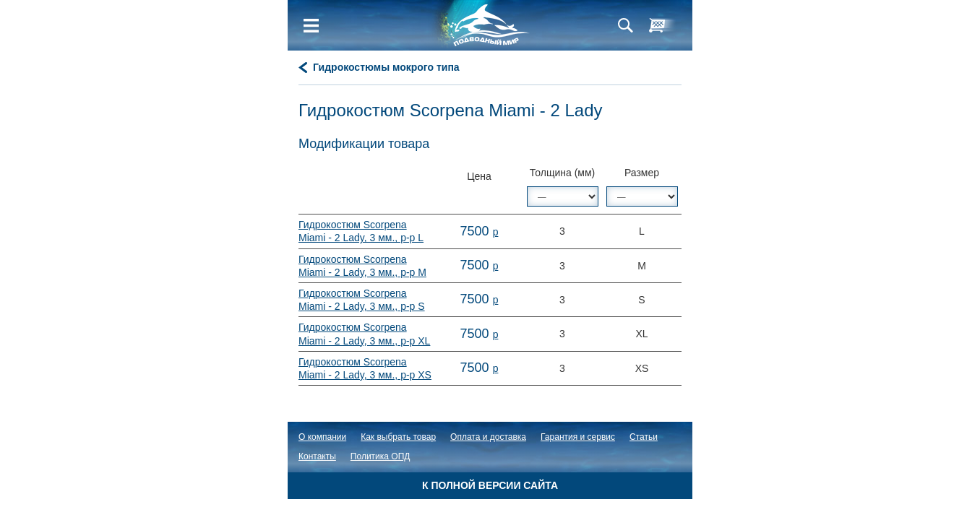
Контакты (317, 456)
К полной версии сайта (490, 485)
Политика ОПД (381, 456)
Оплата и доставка (488, 437)
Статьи (644, 437)
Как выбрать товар (398, 437)
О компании (322, 437)
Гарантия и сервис (578, 437)
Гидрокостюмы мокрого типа (386, 67)
